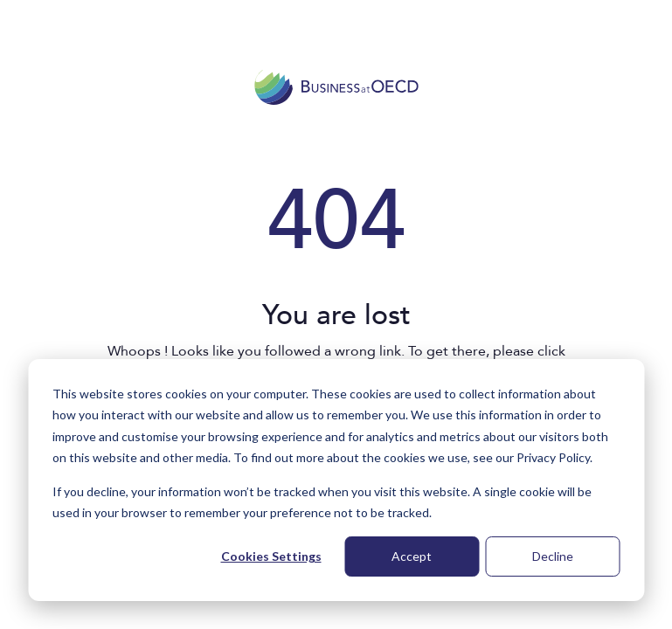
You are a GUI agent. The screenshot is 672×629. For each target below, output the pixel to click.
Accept (412, 556)
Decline (553, 556)
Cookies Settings (271, 556)
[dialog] (336, 480)
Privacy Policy (553, 457)
